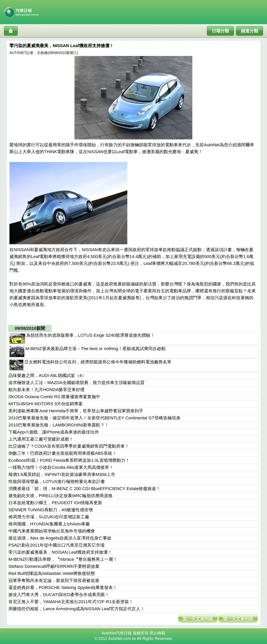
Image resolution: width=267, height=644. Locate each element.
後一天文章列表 (238, 619)
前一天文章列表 (198, 619)
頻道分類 (250, 31)
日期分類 (220, 31)
